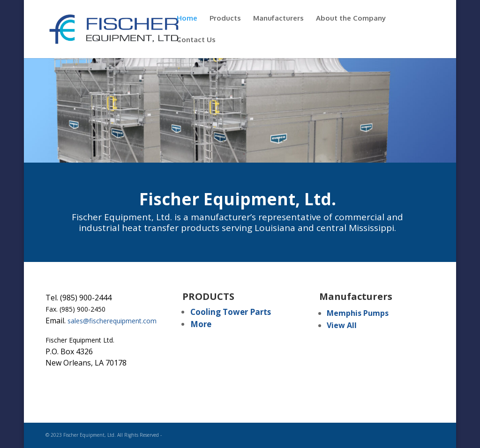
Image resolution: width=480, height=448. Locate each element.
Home (187, 19)
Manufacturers (278, 19)
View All (342, 325)
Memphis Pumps (358, 313)
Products (225, 19)
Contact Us (196, 40)
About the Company (351, 19)
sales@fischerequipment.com (112, 321)
